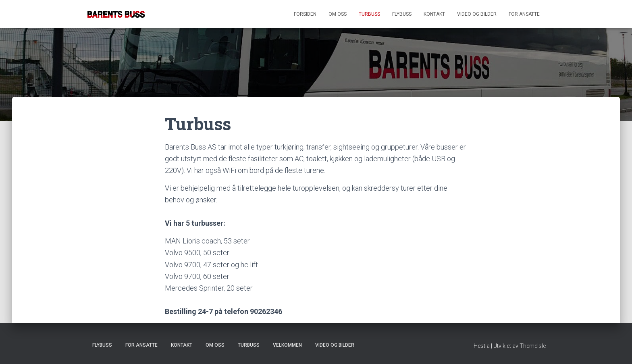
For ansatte (524, 14)
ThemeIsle (533, 346)
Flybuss (402, 14)
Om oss (338, 14)
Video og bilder (477, 14)
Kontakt (434, 14)
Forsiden (305, 14)
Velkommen (287, 345)
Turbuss (369, 14)
